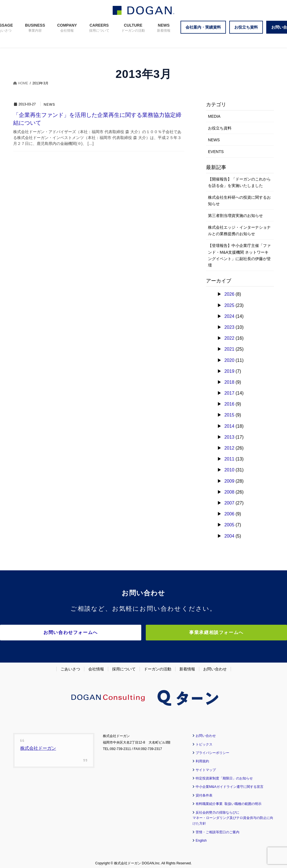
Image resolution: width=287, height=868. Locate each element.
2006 (229, 514)
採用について (124, 666)
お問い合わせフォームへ (94, 632)
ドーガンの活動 (158, 666)
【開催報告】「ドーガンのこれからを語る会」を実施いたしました (239, 182)
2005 (229, 525)
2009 (229, 481)
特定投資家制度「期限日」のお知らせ (224, 776)
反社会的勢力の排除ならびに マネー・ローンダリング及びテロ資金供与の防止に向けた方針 (233, 815)
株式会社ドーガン (38, 746)
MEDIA (214, 116)
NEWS (50, 105)
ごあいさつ (70, 666)
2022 (229, 338)
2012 (229, 448)
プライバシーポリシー (212, 750)
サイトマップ (206, 767)
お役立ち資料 (220, 128)
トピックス (204, 742)
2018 (229, 382)
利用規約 (202, 759)
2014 (229, 426)
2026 (229, 294)
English (201, 838)
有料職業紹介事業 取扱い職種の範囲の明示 (229, 801)
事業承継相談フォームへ (193, 632)
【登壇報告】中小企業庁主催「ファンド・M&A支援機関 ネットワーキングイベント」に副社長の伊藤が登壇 (239, 255)
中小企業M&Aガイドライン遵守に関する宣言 (230, 784)
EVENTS (216, 152)
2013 (229, 437)
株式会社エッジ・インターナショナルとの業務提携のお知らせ (239, 231)
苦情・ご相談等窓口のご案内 (217, 829)
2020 (229, 360)
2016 (229, 404)
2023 (229, 327)
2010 (229, 470)
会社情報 (96, 666)
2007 (229, 503)
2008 (229, 492)
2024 (229, 316)
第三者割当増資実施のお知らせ (235, 216)
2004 (229, 536)
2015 (229, 415)
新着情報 (187, 666)
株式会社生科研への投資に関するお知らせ (239, 201)
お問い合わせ (215, 666)
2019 (229, 371)
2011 (229, 459)
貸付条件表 (204, 793)
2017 (229, 393)
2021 (229, 349)
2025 (229, 305)
